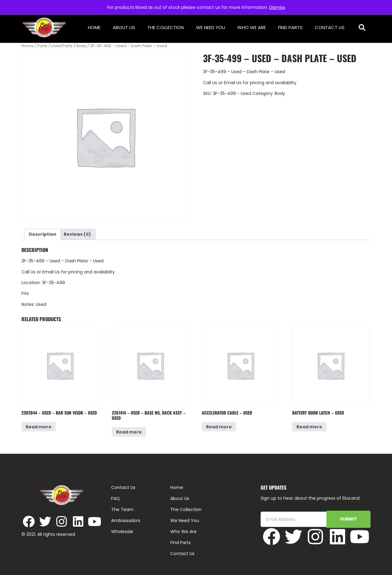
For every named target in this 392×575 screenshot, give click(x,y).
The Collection (166, 27)
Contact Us (330, 27)
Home (94, 27)
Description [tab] (43, 234)
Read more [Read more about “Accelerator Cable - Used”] (219, 427)
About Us (124, 27)
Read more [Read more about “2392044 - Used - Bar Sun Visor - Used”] (39, 427)
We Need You (211, 27)
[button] (362, 28)
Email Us (233, 83)
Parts (42, 46)
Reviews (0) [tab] (77, 234)
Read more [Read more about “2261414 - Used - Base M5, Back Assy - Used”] (129, 432)
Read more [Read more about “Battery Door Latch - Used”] (309, 427)
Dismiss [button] (277, 7)
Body (81, 46)
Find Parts (290, 27)
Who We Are (252, 27)
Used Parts (62, 46)
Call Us (210, 83)
